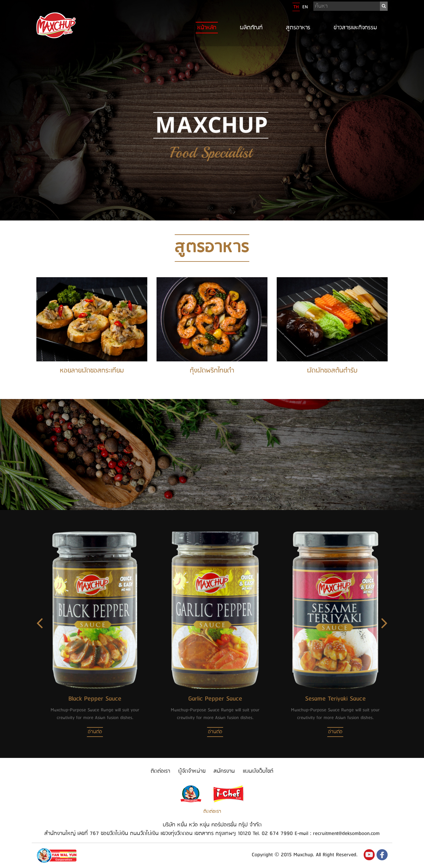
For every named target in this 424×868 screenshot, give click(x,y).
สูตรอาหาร (298, 28)
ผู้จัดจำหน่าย (192, 771)
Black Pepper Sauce (95, 699)
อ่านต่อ (95, 732)
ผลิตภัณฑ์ (251, 28)
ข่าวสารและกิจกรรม (355, 28)
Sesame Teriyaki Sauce (335, 699)
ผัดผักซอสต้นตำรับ (332, 371)
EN (305, 7)
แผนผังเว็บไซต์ (258, 771)
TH (296, 7)
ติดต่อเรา (160, 771)
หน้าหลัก (207, 28)
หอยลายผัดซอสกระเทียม (92, 371)
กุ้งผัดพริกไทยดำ (212, 371)
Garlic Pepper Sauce (215, 699)
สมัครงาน (224, 771)
